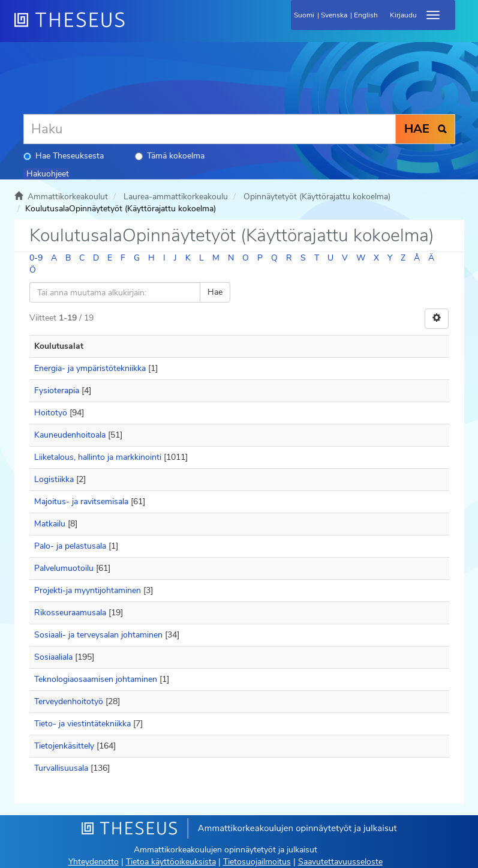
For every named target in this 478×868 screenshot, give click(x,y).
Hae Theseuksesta (64, 156)
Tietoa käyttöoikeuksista (171, 862)
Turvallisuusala (61, 768)
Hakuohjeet (48, 174)
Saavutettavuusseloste (340, 862)
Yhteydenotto (94, 862)
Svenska (334, 15)
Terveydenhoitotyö (69, 701)
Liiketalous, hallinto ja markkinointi (98, 457)
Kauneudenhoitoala (70, 435)
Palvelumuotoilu (64, 568)
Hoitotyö (51, 413)
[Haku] (210, 129)
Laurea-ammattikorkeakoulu (176, 197)
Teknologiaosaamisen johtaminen (96, 679)
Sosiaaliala (53, 657)
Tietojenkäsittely (64, 746)
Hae (215, 292)
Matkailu (50, 524)
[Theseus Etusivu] (134, 27)
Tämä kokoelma (170, 156)
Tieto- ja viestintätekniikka (82, 724)
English (366, 15)
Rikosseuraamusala (70, 613)
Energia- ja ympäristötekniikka (90, 368)
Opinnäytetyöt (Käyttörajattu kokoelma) (317, 197)
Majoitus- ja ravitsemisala (81, 502)
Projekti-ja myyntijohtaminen (88, 590)
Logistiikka (54, 479)
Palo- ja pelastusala (70, 546)
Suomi (304, 15)
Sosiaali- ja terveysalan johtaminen (98, 635)
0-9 (36, 258)
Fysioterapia (57, 390)
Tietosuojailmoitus (257, 862)
